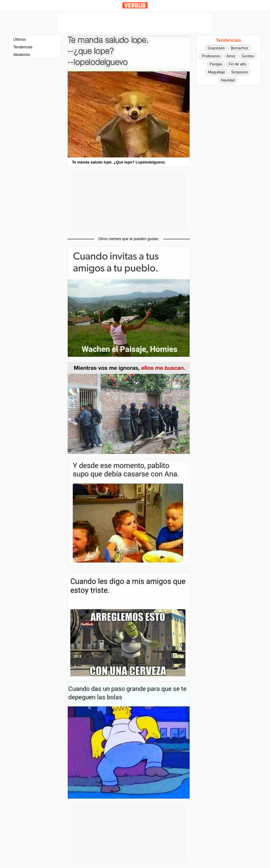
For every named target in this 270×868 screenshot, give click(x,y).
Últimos (20, 39)
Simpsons (240, 72)
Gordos (248, 56)
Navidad (228, 80)
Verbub (135, 5)
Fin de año (237, 64)
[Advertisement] (135, 23)
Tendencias (23, 47)
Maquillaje (217, 72)
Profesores (211, 56)
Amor (231, 56)
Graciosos (216, 48)
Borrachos (239, 48)
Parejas (216, 64)
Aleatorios (22, 55)
